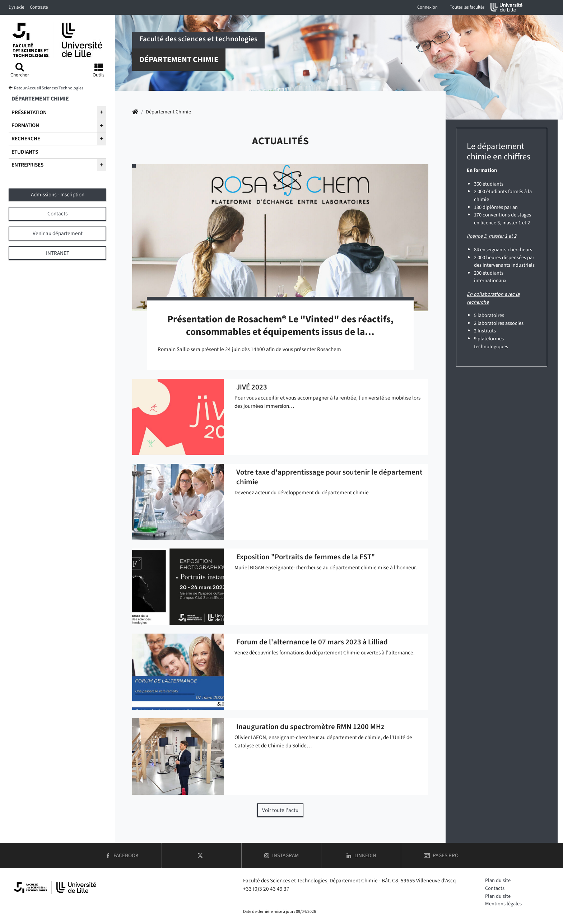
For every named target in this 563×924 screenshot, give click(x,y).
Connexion (427, 7)
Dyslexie (16, 7)
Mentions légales (503, 904)
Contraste (39, 7)
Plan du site (498, 880)
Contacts (495, 888)
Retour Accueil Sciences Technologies (49, 88)
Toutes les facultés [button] (467, 7)
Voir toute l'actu (280, 810)
